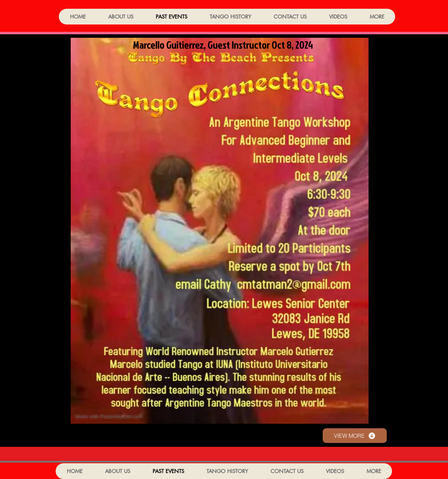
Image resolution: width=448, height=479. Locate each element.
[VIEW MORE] (355, 436)
